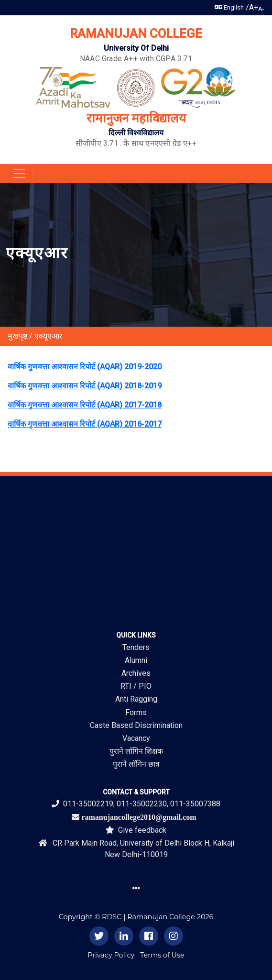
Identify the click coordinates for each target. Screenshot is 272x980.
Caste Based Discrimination (136, 725)
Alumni (136, 660)
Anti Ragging (136, 699)
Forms (136, 712)
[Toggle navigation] (19, 174)
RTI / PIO (136, 686)
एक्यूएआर (49, 336)
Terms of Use (162, 955)
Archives (136, 673)
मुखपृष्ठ (17, 336)
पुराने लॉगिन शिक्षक (136, 751)
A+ (254, 7)
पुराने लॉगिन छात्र (136, 764)
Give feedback (136, 830)
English (229, 7)
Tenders (136, 647)
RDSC (112, 917)
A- (261, 9)
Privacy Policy (111, 955)
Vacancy (136, 738)
